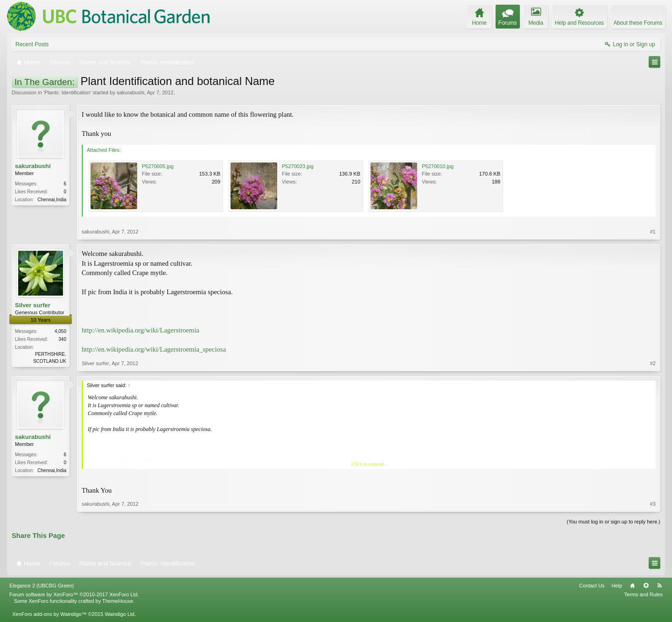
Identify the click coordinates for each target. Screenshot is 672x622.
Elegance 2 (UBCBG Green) (42, 586)
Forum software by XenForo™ (74, 594)
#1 (653, 232)
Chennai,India (52, 200)
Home (632, 586)
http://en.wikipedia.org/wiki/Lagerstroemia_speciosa (154, 349)
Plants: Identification (67, 92)
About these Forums (638, 23)
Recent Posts (32, 44)
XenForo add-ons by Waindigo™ (49, 614)
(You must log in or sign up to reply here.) (613, 522)
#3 (653, 504)
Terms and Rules (643, 594)
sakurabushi (130, 92)
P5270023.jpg (298, 166)
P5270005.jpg (158, 166)
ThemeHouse (118, 601)
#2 (653, 363)
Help (617, 586)
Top (646, 586)
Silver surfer (33, 305)
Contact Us (592, 586)
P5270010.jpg (438, 166)
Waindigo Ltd (119, 614)
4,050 (60, 331)
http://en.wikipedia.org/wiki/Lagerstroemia (140, 330)
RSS (659, 586)
